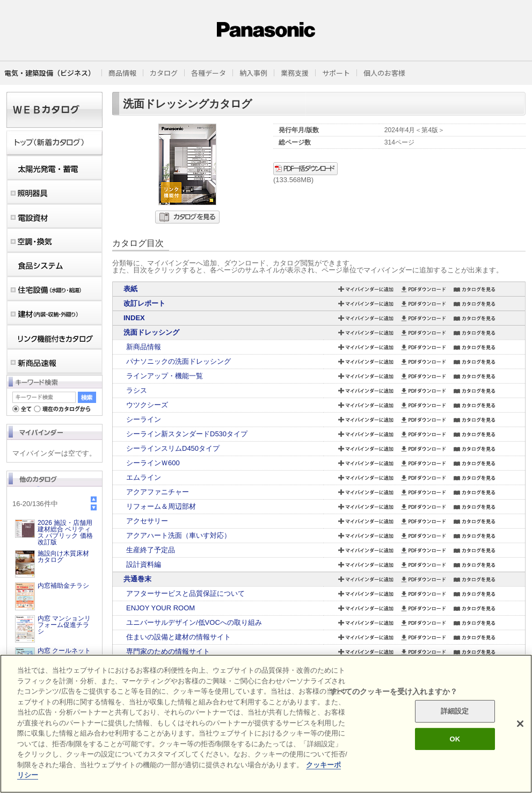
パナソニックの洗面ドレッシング (178, 361)
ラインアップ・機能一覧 (165, 376)
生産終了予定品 (151, 550)
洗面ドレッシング (151, 332)
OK (455, 739)
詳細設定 (455, 711)
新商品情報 (144, 347)
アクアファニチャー (158, 492)
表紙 (130, 289)
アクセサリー (147, 521)
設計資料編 (144, 564)
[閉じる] (520, 724)
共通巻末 (137, 579)
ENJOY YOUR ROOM (161, 608)
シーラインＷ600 (153, 463)
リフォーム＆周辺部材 (161, 506)
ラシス (137, 390)
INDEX (134, 318)
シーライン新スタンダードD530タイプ (187, 434)
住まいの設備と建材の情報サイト (178, 637)
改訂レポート (144, 303)
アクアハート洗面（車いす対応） (178, 535)
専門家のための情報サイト (168, 651)
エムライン (144, 477)
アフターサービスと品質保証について (185, 593)
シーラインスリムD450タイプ (173, 448)
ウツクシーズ (147, 405)
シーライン (144, 419)
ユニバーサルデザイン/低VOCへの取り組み (194, 622)
